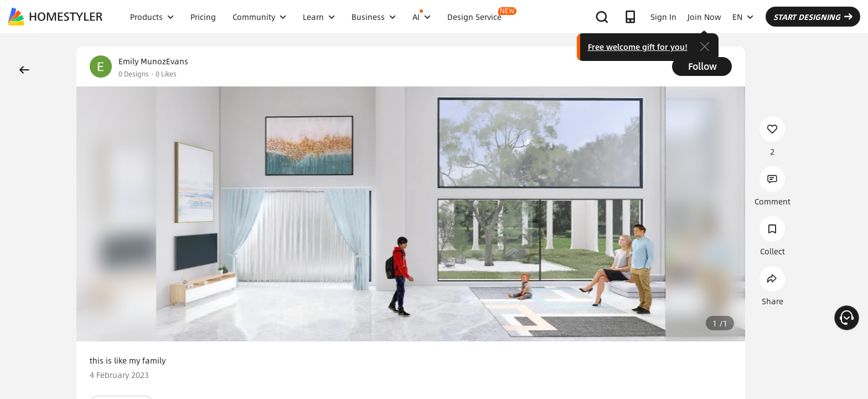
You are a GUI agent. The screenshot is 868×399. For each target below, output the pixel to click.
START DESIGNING (813, 17)
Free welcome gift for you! (638, 47)
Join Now (704, 17)
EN (743, 17)
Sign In (663, 17)
